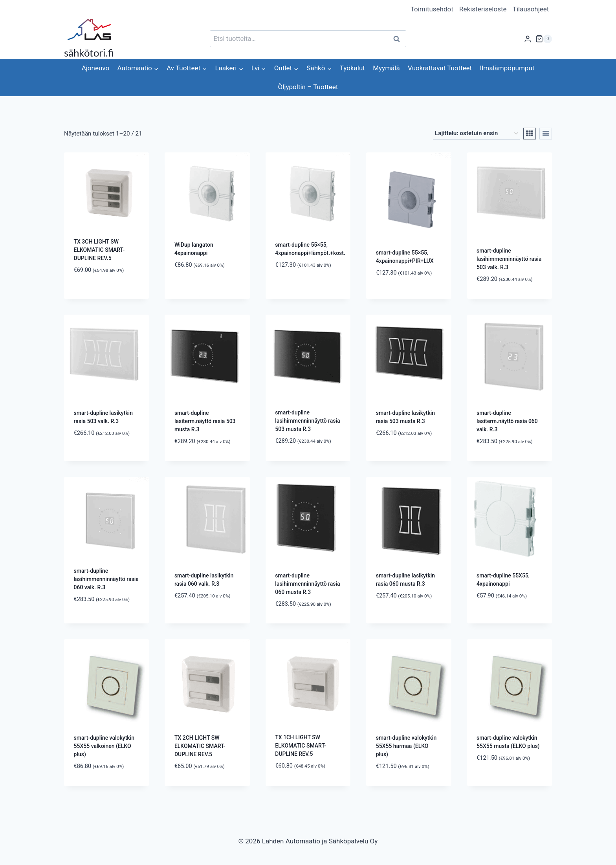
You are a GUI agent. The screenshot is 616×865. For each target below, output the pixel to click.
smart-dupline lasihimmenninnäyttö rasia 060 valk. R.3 (106, 579)
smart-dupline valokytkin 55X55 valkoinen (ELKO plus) (104, 746)
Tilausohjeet (531, 9)
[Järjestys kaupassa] (476, 134)
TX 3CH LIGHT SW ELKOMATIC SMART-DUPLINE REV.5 (99, 250)
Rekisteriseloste (483, 9)
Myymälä (386, 68)
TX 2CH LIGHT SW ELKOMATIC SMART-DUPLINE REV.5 (200, 746)
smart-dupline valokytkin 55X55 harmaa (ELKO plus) (406, 746)
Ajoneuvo (95, 68)
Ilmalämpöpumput (507, 68)
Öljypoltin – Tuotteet (308, 87)
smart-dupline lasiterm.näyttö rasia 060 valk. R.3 (507, 421)
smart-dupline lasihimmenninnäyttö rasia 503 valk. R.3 (509, 259)
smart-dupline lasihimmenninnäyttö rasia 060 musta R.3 (307, 584)
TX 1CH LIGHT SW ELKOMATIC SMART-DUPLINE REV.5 (301, 746)
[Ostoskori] (544, 39)
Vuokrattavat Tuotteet (440, 68)
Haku (399, 39)
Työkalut (352, 68)
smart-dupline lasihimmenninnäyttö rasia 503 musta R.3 (307, 421)
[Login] (528, 39)
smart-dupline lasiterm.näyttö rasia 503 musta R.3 (205, 421)
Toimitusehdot (432, 9)
